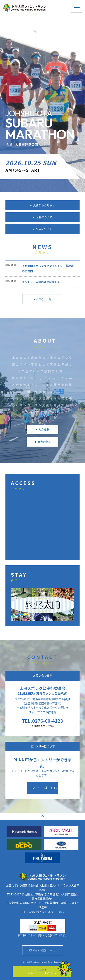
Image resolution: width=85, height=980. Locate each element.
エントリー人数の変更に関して (41, 282)
